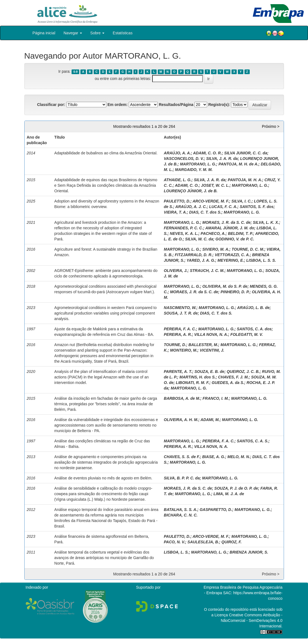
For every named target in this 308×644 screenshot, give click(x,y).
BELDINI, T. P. (240, 233)
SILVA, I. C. (242, 201)
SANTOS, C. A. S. (252, 441)
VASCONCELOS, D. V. (184, 159)
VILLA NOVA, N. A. (211, 334)
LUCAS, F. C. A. (223, 207)
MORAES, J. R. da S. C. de (227, 222)
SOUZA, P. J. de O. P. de (236, 488)
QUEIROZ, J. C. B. (243, 372)
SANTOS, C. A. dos (254, 329)
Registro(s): (219, 105)
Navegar (73, 33)
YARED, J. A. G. (201, 260)
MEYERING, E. (231, 260)
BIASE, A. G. (214, 457)
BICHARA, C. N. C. (181, 515)
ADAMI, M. (210, 420)
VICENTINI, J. (212, 350)
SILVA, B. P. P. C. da (182, 478)
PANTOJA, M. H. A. (245, 180)
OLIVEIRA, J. (176, 271)
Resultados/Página (176, 105)
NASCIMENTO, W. (180, 308)
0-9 (76, 72)
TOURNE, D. (175, 345)
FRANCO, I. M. (216, 398)
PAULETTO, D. (177, 201)
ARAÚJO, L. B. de (253, 308)
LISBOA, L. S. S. (261, 260)
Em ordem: (118, 105)
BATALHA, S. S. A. (181, 510)
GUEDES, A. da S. (228, 383)
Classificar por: (51, 105)
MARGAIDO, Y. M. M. (194, 170)
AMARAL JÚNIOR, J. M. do (230, 228)
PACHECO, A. (213, 233)
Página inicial (44, 33)
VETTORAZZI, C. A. (232, 255)
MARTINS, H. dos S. (198, 377)
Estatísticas (123, 33)
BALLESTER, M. (203, 345)
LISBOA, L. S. (176, 552)
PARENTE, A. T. (178, 372)
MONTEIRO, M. (184, 350)
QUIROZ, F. (232, 542)
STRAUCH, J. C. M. (207, 271)
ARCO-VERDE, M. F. (211, 201)
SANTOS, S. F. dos (257, 207)
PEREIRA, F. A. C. (180, 329)
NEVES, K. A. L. (184, 233)
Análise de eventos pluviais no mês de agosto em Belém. (103, 478)
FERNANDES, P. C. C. (183, 228)
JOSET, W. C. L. (215, 185)
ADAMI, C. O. (187, 185)
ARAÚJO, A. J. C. (191, 207)
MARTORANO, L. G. (198, 164)
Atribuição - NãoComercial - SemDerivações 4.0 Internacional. (252, 620)
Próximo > (271, 126)
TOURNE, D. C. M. (248, 249)
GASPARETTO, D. (216, 510)
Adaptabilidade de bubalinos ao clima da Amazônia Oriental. (106, 153)
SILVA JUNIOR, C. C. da (246, 153)
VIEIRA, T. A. (175, 212)
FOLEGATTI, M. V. (247, 334)
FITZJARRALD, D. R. (194, 255)
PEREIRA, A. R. (178, 334)
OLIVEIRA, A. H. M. (181, 420)
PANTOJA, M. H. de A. (238, 164)
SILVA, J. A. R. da (222, 159)
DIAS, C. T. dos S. (205, 212)
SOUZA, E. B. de (209, 372)
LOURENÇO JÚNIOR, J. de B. (191, 191)
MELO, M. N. (239, 457)
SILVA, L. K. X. (266, 222)
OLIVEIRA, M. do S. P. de (225, 286)
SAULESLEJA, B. (203, 542)
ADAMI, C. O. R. (207, 153)
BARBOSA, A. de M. (182, 398)
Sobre (97, 33)
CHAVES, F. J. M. (233, 377)
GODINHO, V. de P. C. (235, 239)
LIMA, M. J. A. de (229, 494)
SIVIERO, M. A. (216, 249)
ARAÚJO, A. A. (177, 153)
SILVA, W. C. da (199, 239)
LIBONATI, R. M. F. (193, 383)
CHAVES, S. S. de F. (182, 457)
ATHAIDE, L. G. (178, 180)
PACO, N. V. (174, 542)
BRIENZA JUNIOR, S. (249, 552)
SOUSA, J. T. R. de (181, 313)
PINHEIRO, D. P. (235, 292)
